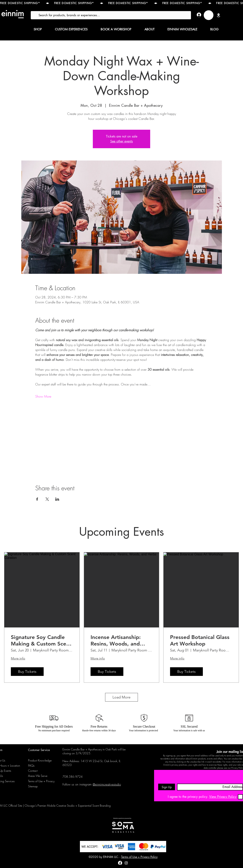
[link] (209, 15)
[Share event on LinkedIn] (57, 499)
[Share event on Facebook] (37, 499)
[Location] (218, 15)
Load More (121, 697)
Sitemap (33, 786)
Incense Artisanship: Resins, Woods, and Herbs (116, 640)
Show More (43, 396)
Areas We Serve (38, 776)
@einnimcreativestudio (107, 784)
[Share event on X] (47, 499)
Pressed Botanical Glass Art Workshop (200, 640)
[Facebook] (120, 863)
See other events (121, 141)
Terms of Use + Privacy (41, 781)
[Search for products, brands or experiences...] (110, 15)
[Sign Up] (167, 787)
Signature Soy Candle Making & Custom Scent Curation (41, 640)
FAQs (31, 765)
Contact (33, 771)
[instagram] (126, 863)
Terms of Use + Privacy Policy (139, 857)
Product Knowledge (40, 760)
